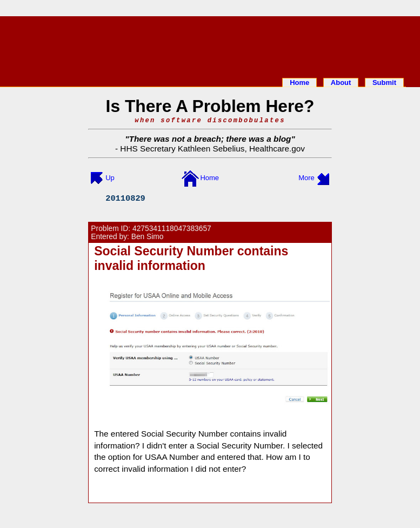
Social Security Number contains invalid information (191, 258)
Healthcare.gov (277, 148)
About (341, 82)
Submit (384, 82)
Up (110, 178)
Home (299, 82)
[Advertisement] (210, 45)
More (306, 178)
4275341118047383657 (172, 229)
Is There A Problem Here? (210, 106)
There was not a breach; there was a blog (210, 139)
